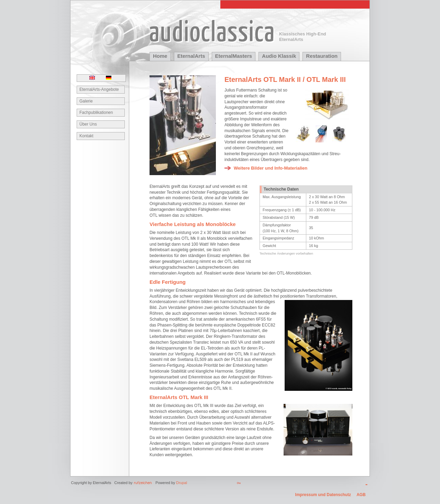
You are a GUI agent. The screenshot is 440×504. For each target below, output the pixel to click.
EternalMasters (234, 56)
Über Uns (88, 124)
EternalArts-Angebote (99, 89)
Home (160, 56)
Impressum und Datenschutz (323, 495)
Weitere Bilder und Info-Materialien (271, 168)
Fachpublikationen (96, 112)
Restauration (322, 56)
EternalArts (191, 56)
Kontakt (86, 136)
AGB (361, 495)
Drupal (181, 483)
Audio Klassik (279, 56)
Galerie (86, 101)
